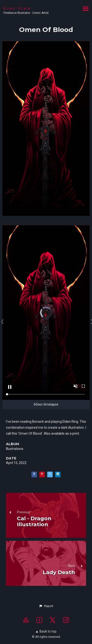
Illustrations (15, 449)
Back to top (46, 631)
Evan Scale (17, 8)
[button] (46, 606)
